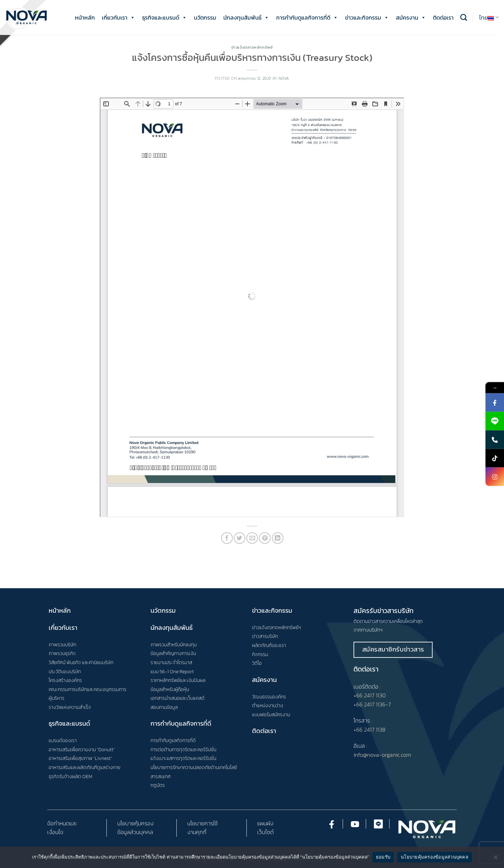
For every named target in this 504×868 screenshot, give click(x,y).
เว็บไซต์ (265, 832)
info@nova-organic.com (382, 755)
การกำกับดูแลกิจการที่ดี (307, 17)
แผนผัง (265, 823)
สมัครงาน (411, 17)
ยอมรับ (383, 857)
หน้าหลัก (85, 17)
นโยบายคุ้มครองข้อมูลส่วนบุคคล (435, 857)
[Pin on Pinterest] (265, 538)
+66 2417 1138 (369, 730)
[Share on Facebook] (227, 538)
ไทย (489, 17)
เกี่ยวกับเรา (118, 17)
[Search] (464, 17)
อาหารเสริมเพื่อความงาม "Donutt (81, 749)
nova (284, 78)
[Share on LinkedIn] (278, 538)
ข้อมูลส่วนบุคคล (135, 832)
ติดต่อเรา (443, 17)
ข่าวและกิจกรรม (367, 17)
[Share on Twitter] (240, 538)
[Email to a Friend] (252, 538)
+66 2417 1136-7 (372, 704)
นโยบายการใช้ (202, 823)
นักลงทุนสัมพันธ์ (246, 17)
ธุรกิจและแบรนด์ (164, 17)
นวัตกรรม (205, 17)
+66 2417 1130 (370, 695)
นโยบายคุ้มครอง (135, 823)
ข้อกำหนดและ (62, 823)
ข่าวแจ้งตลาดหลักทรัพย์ (252, 47)
